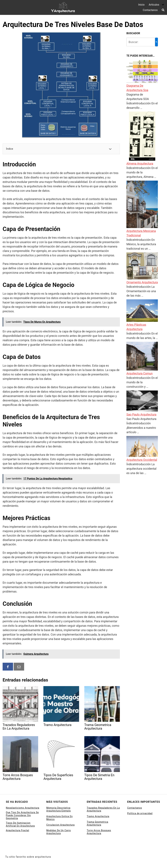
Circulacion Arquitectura (61, 825)
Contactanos (150, 10)
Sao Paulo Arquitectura (141, 414)
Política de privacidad (140, 813)
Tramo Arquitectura (98, 816)
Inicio (141, 5)
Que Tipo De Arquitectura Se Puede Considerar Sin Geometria (22, 815)
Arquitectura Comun (140, 373)
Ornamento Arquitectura (142, 282)
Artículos (154, 5)
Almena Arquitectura (140, 164)
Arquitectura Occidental (142, 460)
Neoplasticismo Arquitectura (23, 808)
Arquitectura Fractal (18, 830)
